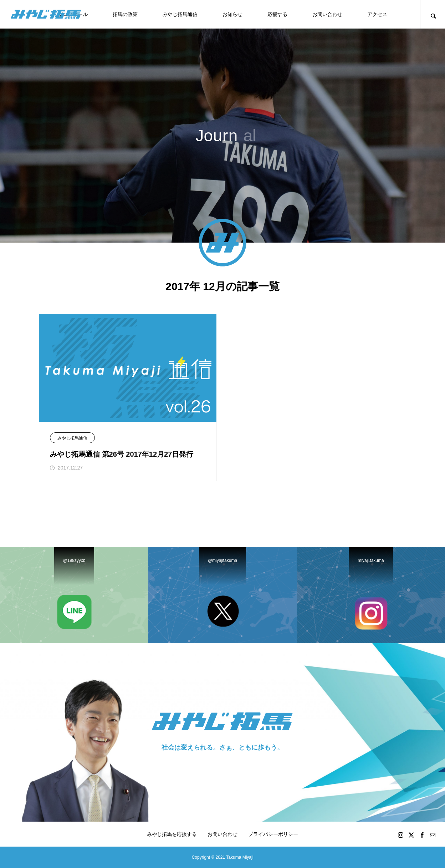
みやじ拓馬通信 (180, 14)
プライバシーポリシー (273, 834)
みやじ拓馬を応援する (172, 834)
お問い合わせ (327, 14)
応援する (277, 14)
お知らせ (232, 14)
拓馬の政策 (125, 14)
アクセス (377, 14)
